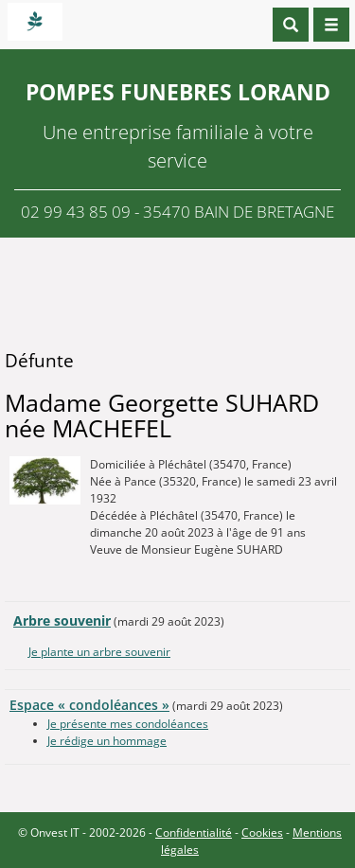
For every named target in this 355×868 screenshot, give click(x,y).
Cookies (262, 833)
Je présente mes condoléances (128, 724)
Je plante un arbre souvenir (99, 652)
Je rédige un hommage (107, 741)
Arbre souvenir (62, 620)
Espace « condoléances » (89, 705)
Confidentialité (194, 833)
